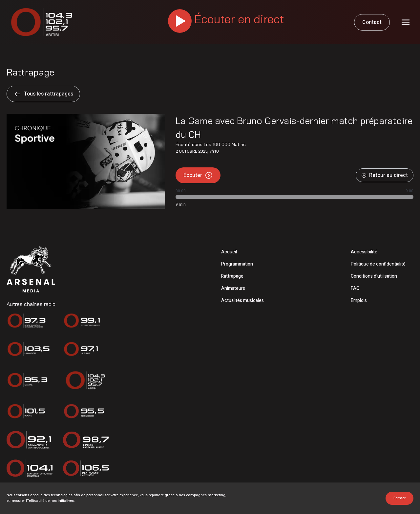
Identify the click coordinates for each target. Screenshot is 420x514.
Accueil (229, 252)
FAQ (355, 288)
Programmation (237, 264)
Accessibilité (364, 252)
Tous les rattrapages (43, 94)
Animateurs (233, 288)
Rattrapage (232, 276)
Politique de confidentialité (378, 264)
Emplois (359, 300)
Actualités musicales (242, 300)
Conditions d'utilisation (374, 276)
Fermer (399, 498)
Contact (372, 22)
